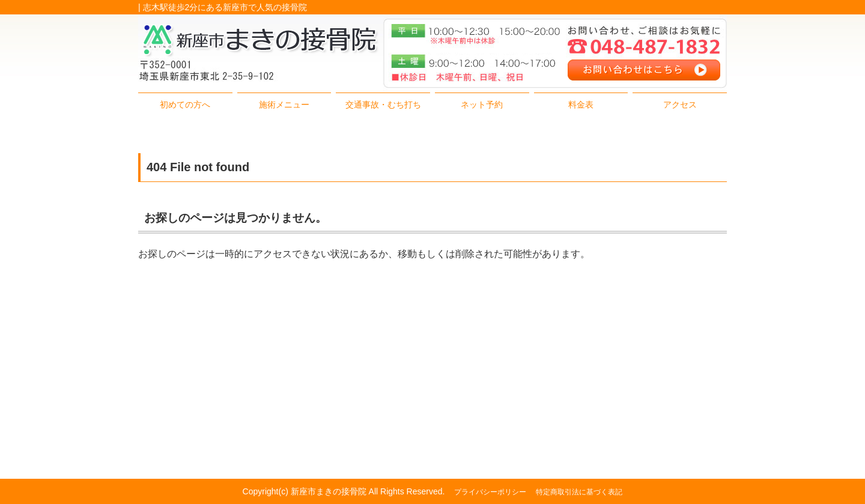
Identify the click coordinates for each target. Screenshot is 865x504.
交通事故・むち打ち (383, 105)
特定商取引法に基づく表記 (579, 492)
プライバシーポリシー (490, 492)
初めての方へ (185, 105)
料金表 (581, 105)
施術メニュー (284, 105)
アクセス (680, 105)
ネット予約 (482, 105)
